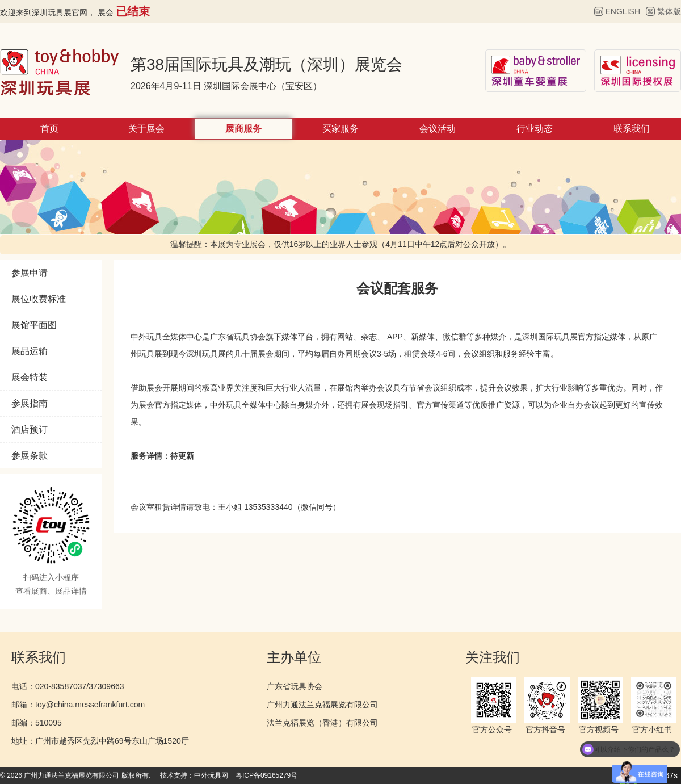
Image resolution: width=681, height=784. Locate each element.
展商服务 (243, 129)
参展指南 (30, 403)
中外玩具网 (211, 775)
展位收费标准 (39, 299)
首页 (49, 129)
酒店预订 (30, 429)
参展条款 (30, 456)
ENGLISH (623, 11)
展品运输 (30, 351)
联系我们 (632, 129)
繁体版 (669, 11)
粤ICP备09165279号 (266, 775)
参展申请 (30, 273)
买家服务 (340, 129)
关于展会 (146, 129)
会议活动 (438, 129)
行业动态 (535, 129)
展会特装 (30, 377)
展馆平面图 (34, 325)
